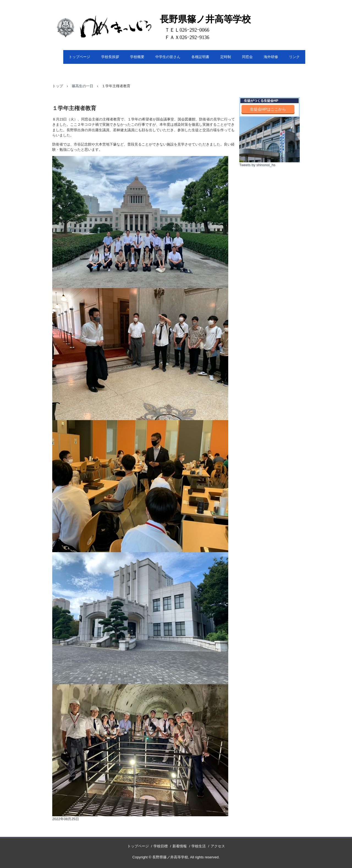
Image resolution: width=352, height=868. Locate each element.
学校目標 (161, 846)
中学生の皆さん (168, 57)
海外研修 (271, 57)
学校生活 (199, 846)
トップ (58, 86)
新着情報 (180, 846)
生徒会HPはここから (268, 109)
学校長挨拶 (110, 57)
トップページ (79, 57)
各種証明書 (200, 57)
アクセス (218, 846)
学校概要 (137, 57)
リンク (294, 57)
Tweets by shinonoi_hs (257, 165)
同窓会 (247, 57)
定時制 (226, 57)
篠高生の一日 (82, 86)
